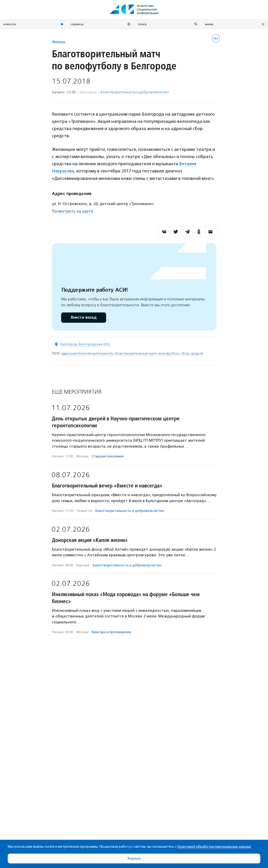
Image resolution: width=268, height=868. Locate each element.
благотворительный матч (136, 353)
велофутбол (169, 353)
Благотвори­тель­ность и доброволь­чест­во (135, 92)
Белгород (69, 344)
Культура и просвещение (111, 632)
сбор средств (192, 353)
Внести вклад (84, 317)
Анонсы (59, 42)
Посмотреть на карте (73, 211)
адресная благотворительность (87, 353)
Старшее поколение (108, 456)
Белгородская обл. (95, 344)
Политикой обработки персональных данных (214, 847)
